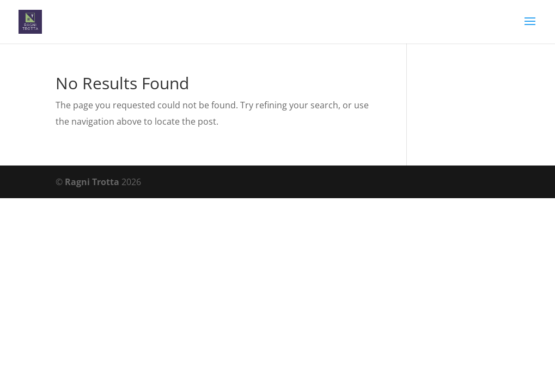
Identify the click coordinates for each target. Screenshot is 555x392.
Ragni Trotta (92, 182)
